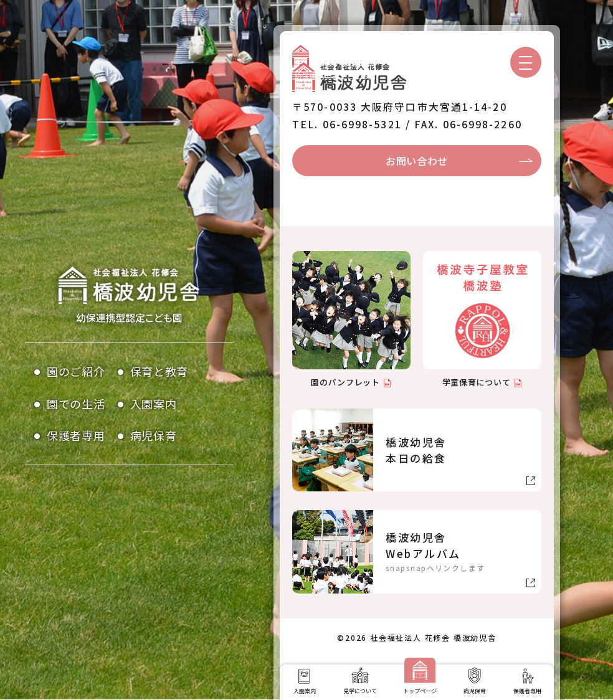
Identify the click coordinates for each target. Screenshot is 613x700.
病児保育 (154, 435)
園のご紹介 (76, 371)
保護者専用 (76, 435)
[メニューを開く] (526, 62)
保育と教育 (159, 371)
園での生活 (76, 404)
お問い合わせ (417, 161)
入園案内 (154, 404)
